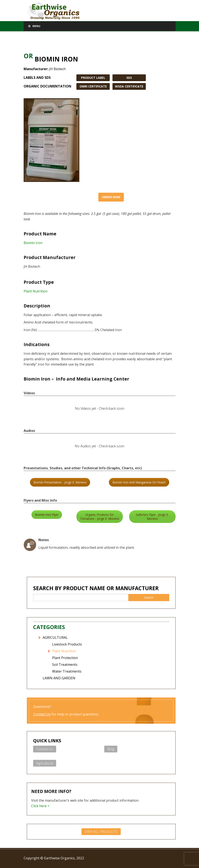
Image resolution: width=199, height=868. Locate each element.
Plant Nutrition (36, 291)
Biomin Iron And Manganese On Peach (139, 482)
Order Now (111, 197)
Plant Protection (65, 658)
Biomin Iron (33, 243)
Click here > (40, 806)
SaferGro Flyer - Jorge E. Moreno (152, 517)
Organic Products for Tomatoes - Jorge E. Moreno (100, 517)
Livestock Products (67, 644)
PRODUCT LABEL (93, 78)
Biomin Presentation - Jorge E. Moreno (60, 482)
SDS (129, 78)
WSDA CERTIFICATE (129, 86)
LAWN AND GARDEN (59, 678)
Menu (34, 26)
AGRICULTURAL (55, 637)
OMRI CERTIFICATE (93, 86)
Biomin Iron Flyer (47, 515)
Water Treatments (67, 671)
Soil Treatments (65, 665)
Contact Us (42, 714)
